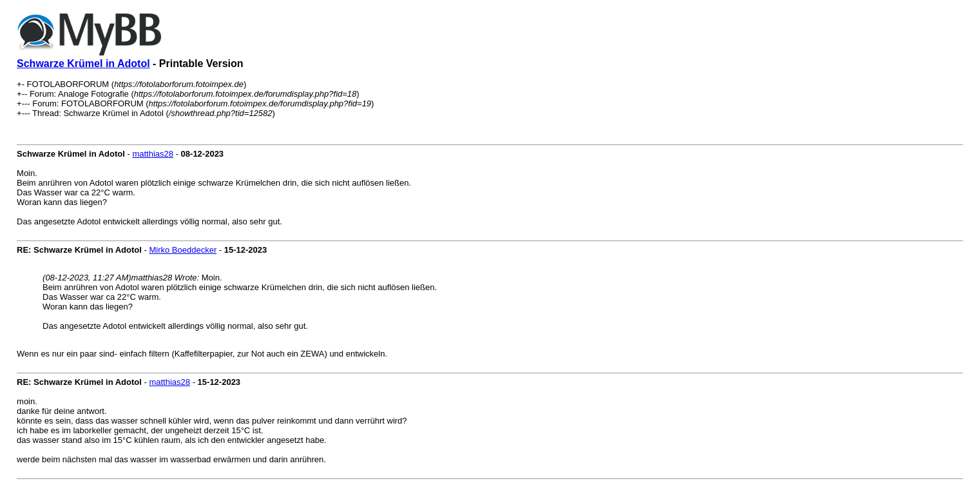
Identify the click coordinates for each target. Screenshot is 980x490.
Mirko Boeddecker (183, 250)
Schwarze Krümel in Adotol (83, 64)
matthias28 (153, 154)
